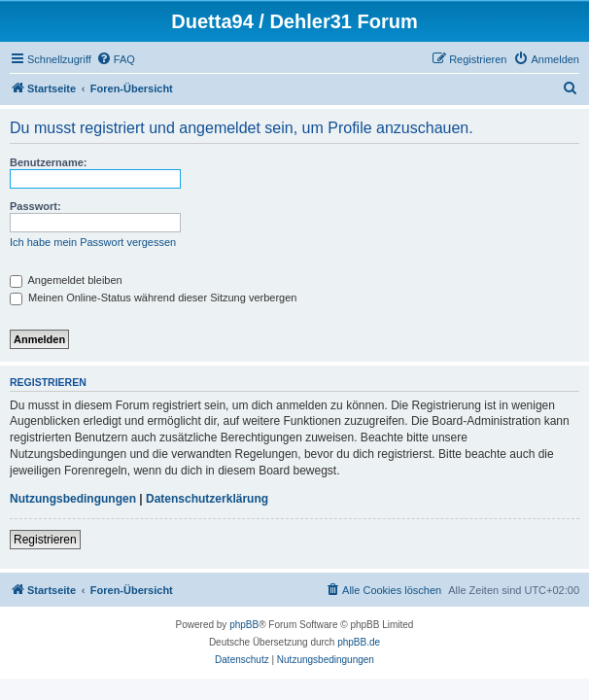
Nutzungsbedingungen (73, 499)
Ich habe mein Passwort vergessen (93, 242)
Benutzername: (48, 162)
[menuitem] (116, 59)
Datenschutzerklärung (207, 499)
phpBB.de (359, 642)
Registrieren (45, 540)
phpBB (244, 625)
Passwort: (35, 206)
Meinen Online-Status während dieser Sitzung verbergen (153, 297)
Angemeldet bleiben (66, 280)
